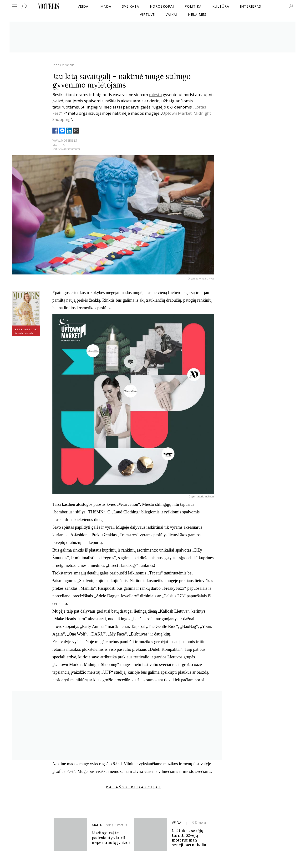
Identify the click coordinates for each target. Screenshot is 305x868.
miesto (155, 95)
